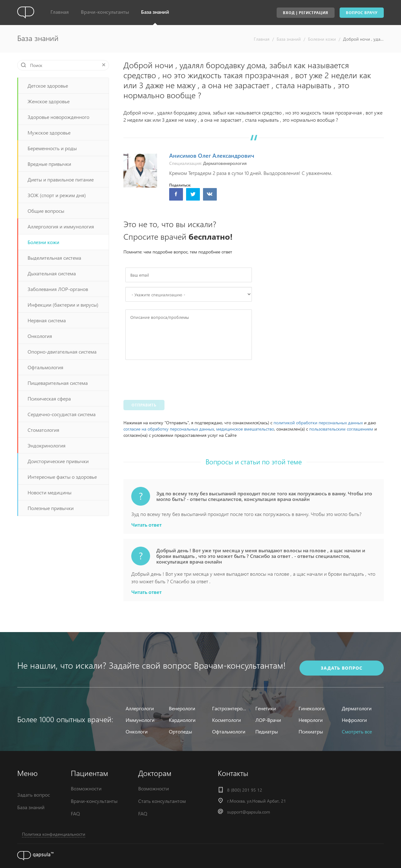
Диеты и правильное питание (61, 179)
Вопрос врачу (362, 13)
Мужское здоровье (49, 133)
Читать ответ (146, 525)
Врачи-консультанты (105, 12)
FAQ (75, 813)
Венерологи (182, 708)
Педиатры (267, 731)
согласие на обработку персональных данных (169, 429)
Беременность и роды (52, 148)
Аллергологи (140, 708)
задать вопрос (342, 666)
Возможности (86, 788)
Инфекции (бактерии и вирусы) (63, 305)
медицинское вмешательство (245, 429)
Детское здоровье (48, 86)
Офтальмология (45, 367)
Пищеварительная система (58, 383)
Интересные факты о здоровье (62, 477)
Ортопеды (180, 731)
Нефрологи (354, 720)
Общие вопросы (46, 211)
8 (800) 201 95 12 (245, 790)
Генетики (266, 708)
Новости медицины (49, 492)
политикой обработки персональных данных (318, 423)
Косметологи (227, 720)
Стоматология (43, 430)
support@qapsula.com (249, 812)
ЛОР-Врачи (268, 720)
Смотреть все (357, 731)
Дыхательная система (52, 273)
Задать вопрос (34, 795)
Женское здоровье (49, 101)
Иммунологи (140, 720)
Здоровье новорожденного (58, 117)
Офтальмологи (229, 731)
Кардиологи (182, 720)
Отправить (144, 405)
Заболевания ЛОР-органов (58, 289)
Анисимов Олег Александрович (212, 155)
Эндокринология (47, 445)
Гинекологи (312, 708)
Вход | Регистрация (306, 13)
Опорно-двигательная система (62, 352)
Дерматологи (357, 708)
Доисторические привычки (58, 461)
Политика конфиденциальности (54, 834)
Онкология (40, 336)
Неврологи (311, 720)
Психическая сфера (49, 398)
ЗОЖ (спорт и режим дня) (57, 195)
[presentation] (173, 378)
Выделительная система (54, 258)
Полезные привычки (51, 508)
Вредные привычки (49, 164)
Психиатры (311, 731)
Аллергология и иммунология (61, 226)
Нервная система (47, 320)
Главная (60, 12)
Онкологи (137, 731)
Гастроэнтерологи (230, 708)
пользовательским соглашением (341, 429)
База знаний (155, 12)
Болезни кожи (322, 39)
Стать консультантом (162, 801)
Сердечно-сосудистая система (62, 414)
